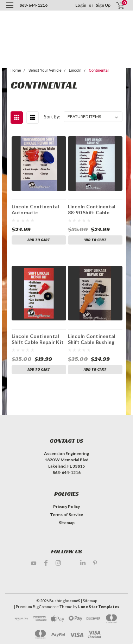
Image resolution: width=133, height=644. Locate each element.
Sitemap (67, 523)
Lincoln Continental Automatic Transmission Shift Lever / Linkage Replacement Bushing (37, 209)
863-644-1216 (33, 5)
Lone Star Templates (99, 607)
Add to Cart (39, 240)
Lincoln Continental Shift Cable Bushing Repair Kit (92, 339)
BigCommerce (46, 607)
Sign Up (103, 5)
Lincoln (75, 70)
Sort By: (52, 117)
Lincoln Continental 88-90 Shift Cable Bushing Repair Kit (92, 209)
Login (81, 5)
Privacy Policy (66, 506)
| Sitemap (89, 601)
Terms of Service (66, 515)
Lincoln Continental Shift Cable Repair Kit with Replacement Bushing (38, 339)
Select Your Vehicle (45, 70)
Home (16, 70)
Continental (99, 70)
